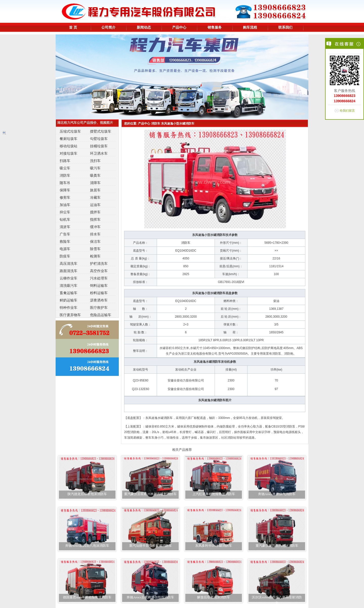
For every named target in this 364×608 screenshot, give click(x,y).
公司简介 (108, 27)
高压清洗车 (69, 264)
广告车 (65, 234)
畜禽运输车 (69, 293)
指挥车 (95, 219)
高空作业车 (99, 271)
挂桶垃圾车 (99, 146)
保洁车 (95, 241)
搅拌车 (95, 212)
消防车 (65, 175)
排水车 (95, 234)
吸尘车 (65, 168)
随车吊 (65, 183)
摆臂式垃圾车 (101, 131)
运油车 (95, 205)
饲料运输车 (99, 286)
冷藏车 (95, 197)
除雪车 (95, 249)
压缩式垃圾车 (70, 131)
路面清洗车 (69, 271)
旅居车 (95, 190)
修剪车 (65, 197)
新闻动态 (144, 27)
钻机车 (65, 219)
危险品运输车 (101, 315)
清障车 (95, 183)
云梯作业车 (69, 278)
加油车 (65, 205)
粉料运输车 (99, 293)
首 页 (73, 27)
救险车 (65, 241)
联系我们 (285, 27)
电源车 (65, 249)
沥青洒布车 (99, 300)
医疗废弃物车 (70, 315)
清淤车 (65, 227)
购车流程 (250, 27)
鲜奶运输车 (69, 300)
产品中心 (179, 27)
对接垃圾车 (69, 153)
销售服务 (215, 27)
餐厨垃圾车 (69, 139)
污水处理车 (99, 278)
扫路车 (65, 161)
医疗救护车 (99, 308)
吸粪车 (95, 175)
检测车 (95, 256)
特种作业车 (69, 308)
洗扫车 (95, 161)
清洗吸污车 (69, 286)
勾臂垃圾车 (99, 139)
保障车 (65, 190)
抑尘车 (65, 212)
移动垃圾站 (69, 146)
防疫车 (65, 256)
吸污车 (95, 168)
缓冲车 (95, 227)
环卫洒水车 (99, 153)
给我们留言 (347, 111)
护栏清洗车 (99, 264)
